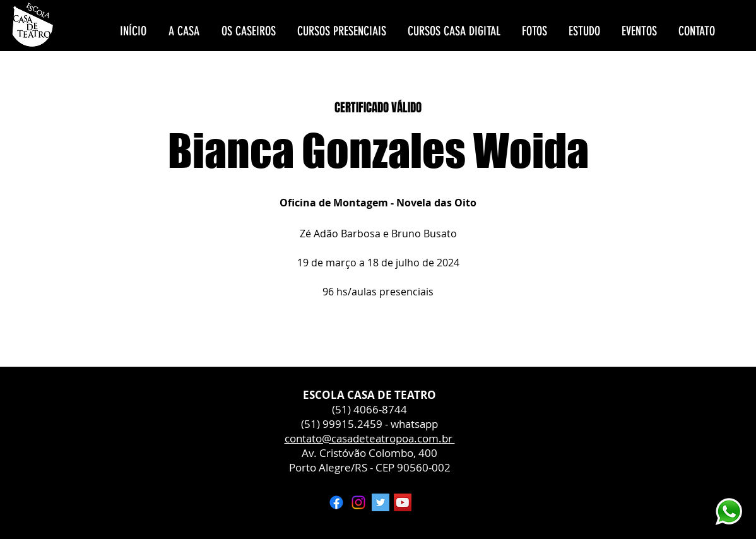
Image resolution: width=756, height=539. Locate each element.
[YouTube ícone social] (403, 502)
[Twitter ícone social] (381, 502)
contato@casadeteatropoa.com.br (370, 438)
